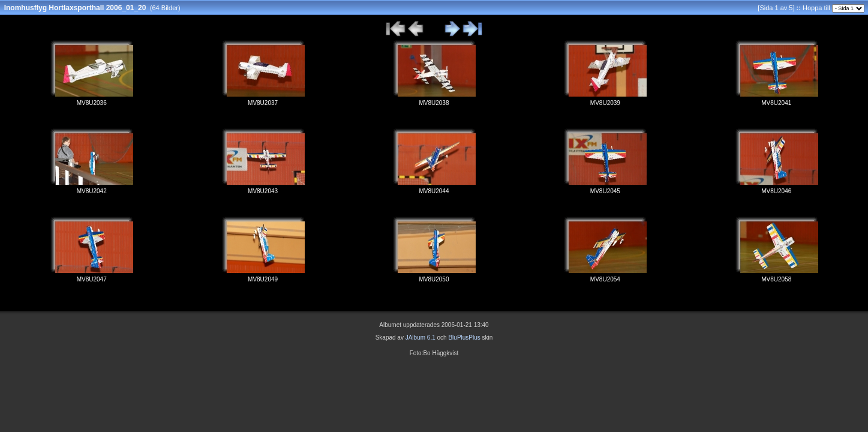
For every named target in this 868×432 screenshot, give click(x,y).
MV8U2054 (605, 279)
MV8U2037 (263, 103)
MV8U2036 (92, 103)
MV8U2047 (92, 279)
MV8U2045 (605, 191)
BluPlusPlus (464, 337)
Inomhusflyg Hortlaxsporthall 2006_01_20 (75, 8)
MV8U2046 (776, 191)
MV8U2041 (776, 103)
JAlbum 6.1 (421, 337)
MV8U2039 (605, 103)
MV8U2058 (776, 279)
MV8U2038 (434, 103)
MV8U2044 (434, 191)
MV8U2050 (434, 279)
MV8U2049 (263, 279)
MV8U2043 (263, 191)
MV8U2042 (92, 191)
